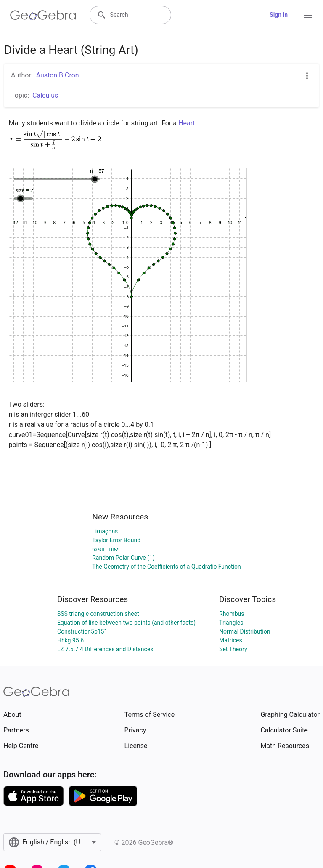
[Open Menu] (308, 15)
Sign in (279, 15)
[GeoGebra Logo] (43, 15)
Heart (187, 123)
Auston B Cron (58, 75)
